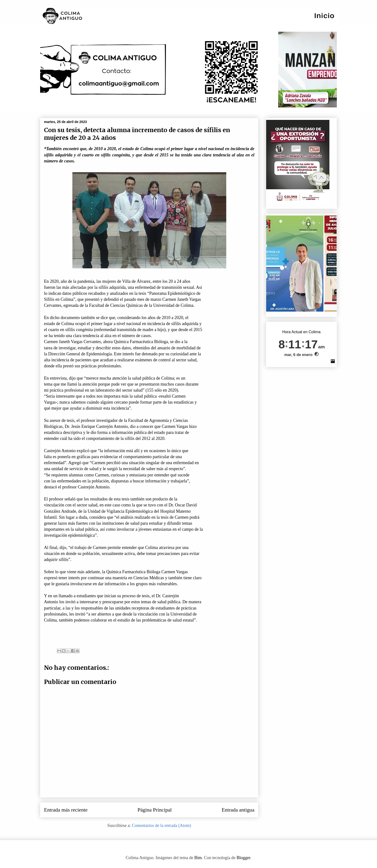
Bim (198, 858)
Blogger (243, 858)
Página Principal (155, 810)
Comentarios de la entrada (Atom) (162, 825)
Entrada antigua (238, 810)
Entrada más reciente (66, 810)
